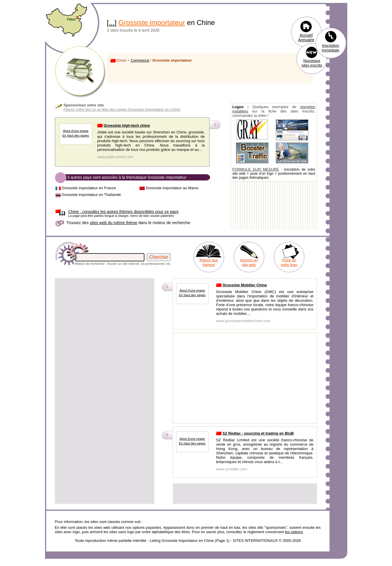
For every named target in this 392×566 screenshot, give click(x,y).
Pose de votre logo (289, 262)
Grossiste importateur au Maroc (172, 188)
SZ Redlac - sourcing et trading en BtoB (258, 433)
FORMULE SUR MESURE (256, 169)
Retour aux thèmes (209, 262)
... (112, 23)
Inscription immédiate (331, 48)
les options (294, 532)
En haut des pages (76, 135)
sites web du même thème (113, 223)
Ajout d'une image (76, 131)
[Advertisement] (105, 320)
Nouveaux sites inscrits (312, 63)
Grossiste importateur (152, 23)
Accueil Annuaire (306, 38)
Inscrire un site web (249, 262)
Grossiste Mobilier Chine (245, 285)
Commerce (140, 60)
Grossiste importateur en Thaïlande (91, 195)
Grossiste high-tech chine (127, 125)
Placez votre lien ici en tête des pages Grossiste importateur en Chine (122, 109)
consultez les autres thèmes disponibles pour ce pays (123, 212)
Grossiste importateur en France (89, 188)
